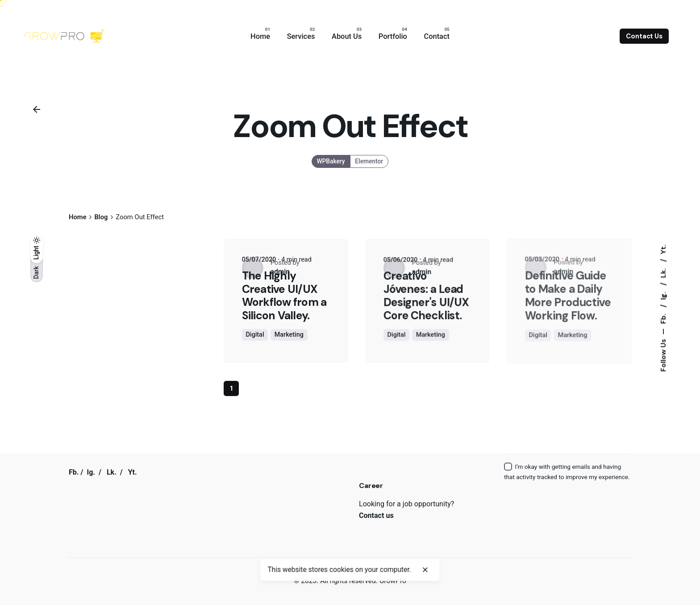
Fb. (663, 318)
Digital (254, 335)
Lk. (663, 272)
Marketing (289, 335)
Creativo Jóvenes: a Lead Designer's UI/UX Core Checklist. (427, 295)
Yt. (663, 249)
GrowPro (393, 581)
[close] (425, 570)
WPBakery (331, 161)
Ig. (663, 295)
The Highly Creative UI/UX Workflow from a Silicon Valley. (284, 296)
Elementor (369, 161)
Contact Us (644, 36)
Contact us (376, 515)
